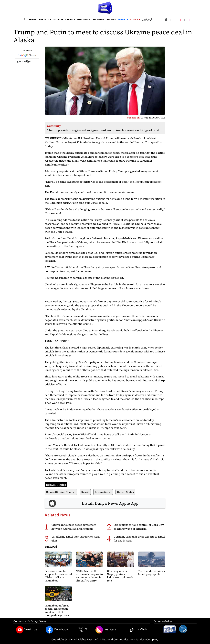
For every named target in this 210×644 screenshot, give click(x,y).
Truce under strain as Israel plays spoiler (151, 573)
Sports (70, 19)
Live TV (135, 19)
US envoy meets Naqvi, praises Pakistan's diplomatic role (120, 576)
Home (33, 19)
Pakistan (45, 19)
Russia (85, 492)
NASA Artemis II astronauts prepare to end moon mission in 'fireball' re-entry (89, 576)
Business (84, 19)
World (58, 19)
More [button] (122, 20)
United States (125, 492)
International (103, 492)
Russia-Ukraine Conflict (61, 492)
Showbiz (98, 19)
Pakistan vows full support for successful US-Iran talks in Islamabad (58, 576)
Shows (111, 19)
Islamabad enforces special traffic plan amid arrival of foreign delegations (57, 610)
